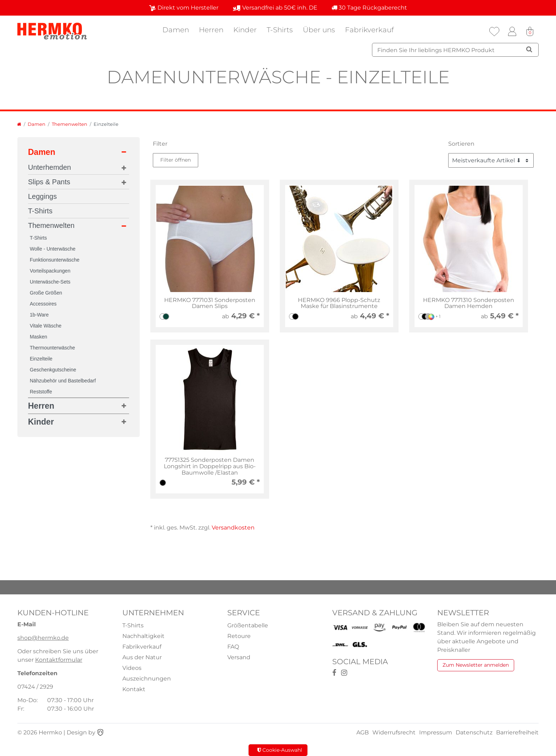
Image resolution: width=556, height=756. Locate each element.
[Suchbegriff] (455, 50)
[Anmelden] (512, 32)
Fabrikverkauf (369, 30)
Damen (176, 30)
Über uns (319, 30)
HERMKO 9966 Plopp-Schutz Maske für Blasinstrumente (339, 303)
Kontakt (134, 689)
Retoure (239, 636)
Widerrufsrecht (394, 732)
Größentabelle (248, 625)
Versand (239, 657)
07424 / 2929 (35, 687)
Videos (132, 668)
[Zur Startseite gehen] (19, 124)
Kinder (245, 30)
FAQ (233, 647)
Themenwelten (69, 124)
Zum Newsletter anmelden (476, 665)
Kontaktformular (59, 660)
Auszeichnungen (147, 679)
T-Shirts (280, 30)
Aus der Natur (142, 657)
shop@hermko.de (43, 638)
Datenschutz (474, 732)
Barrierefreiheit (517, 732)
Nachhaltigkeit (143, 636)
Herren (211, 30)
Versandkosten (233, 528)
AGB (363, 732)
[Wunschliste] (494, 32)
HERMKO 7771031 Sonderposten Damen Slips (210, 303)
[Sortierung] (491, 160)
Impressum (436, 732)
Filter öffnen (176, 160)
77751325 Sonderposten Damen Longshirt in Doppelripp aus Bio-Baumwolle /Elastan (210, 466)
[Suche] (529, 49)
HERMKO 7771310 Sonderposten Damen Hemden (469, 303)
